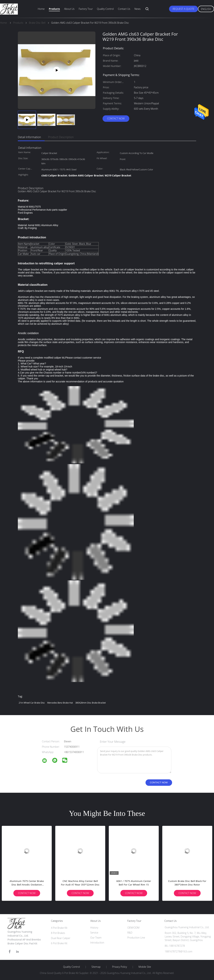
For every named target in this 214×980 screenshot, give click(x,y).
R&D (130, 933)
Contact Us (124, 9)
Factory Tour (86, 9)
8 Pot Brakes (58, 933)
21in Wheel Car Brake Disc (32, 703)
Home (41, 9)
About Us (69, 9)
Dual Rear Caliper (61, 938)
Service (94, 933)
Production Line (136, 938)
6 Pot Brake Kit (59, 943)
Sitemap (96, 967)
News (137, 9)
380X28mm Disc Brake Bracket (91, 703)
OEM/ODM (133, 928)
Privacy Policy (120, 967)
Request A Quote (184, 9)
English (206, 9)
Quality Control (105, 9)
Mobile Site (145, 967)
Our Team (96, 938)
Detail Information (29, 137)
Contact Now (116, 118)
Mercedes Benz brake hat (60, 703)
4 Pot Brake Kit (59, 928)
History (94, 928)
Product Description (61, 137)
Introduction (97, 943)
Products (54, 9)
